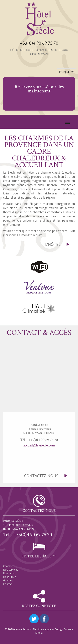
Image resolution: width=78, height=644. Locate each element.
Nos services (11, 570)
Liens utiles (10, 577)
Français (67, 72)
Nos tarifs (9, 573)
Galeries (8, 580)
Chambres (9, 566)
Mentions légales (43, 629)
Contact (8, 584)
